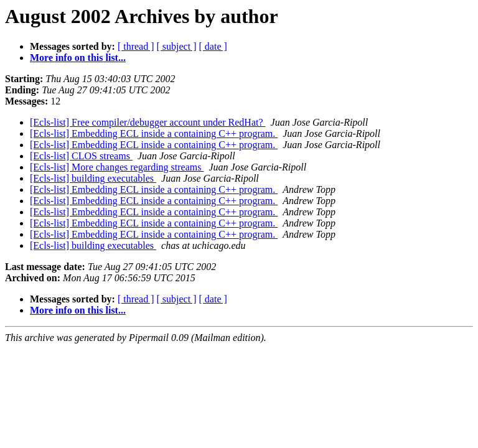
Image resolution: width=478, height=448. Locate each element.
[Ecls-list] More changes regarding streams (117, 167)
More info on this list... (78, 58)
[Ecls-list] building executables (93, 178)
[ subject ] (177, 46)
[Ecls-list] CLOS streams (81, 156)
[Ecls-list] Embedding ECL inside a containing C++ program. (154, 133)
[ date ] (213, 46)
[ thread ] (136, 46)
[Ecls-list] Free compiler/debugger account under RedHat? (148, 122)
